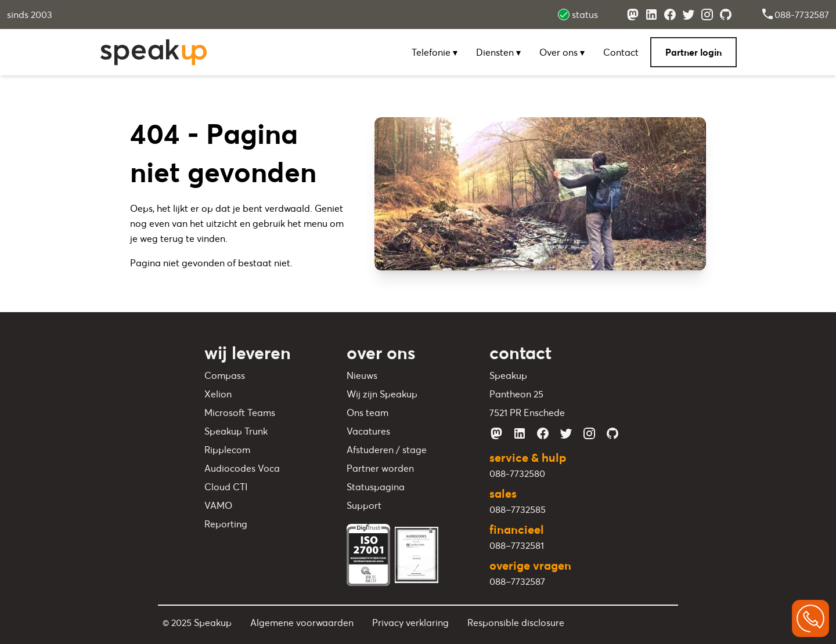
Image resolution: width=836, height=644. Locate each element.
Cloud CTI (226, 487)
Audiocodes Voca (242, 468)
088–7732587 (517, 581)
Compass (225, 375)
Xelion (218, 394)
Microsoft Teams (240, 413)
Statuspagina (376, 487)
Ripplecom (227, 450)
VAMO (218, 505)
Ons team (367, 413)
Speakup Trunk (236, 431)
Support (364, 505)
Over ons (562, 52)
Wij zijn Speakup (382, 394)
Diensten (498, 52)
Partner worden (380, 468)
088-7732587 (795, 15)
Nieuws (362, 375)
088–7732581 (517, 545)
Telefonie (435, 52)
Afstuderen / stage (387, 450)
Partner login (693, 52)
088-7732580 (517, 473)
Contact (621, 52)
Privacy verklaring (410, 623)
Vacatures (368, 431)
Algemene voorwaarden (302, 623)
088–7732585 (518, 509)
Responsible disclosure (516, 623)
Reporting (226, 524)
